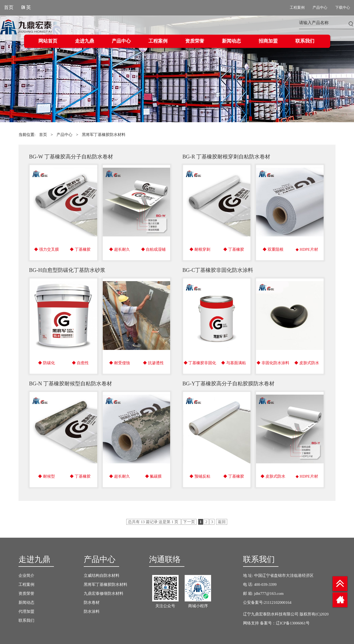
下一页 (189, 522)
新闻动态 (231, 41)
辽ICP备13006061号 (293, 623)
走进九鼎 (85, 41)
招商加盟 (268, 41)
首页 (43, 135)
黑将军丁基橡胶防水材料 (104, 135)
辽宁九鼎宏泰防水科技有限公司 (271, 614)
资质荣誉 (195, 41)
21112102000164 (278, 602)
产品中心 (121, 41)
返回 (222, 522)
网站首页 (48, 41)
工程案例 (158, 41)
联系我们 (305, 41)
